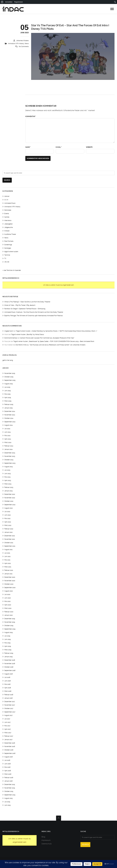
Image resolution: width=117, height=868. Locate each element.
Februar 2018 (9, 695)
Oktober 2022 (9, 501)
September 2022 (10, 505)
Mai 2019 (7, 643)
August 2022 (8, 508)
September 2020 (10, 588)
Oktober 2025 (9, 377)
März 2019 (8, 650)
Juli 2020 (7, 594)
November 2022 (10, 498)
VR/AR (7, 262)
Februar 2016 (9, 778)
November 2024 (10, 415)
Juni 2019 (7, 639)
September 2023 (10, 463)
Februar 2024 (9, 446)
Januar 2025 (8, 408)
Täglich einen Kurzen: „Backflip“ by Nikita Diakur (28, 334)
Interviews (8, 220)
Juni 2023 (7, 474)
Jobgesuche (9, 227)
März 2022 (8, 525)
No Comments (24, 47)
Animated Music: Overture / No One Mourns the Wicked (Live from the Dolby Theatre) (34, 312)
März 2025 (8, 401)
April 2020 (8, 605)
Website (89, 147)
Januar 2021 (8, 574)
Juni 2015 (7, 805)
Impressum (46, 840)
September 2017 (10, 712)
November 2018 (10, 664)
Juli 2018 (7, 677)
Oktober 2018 (9, 667)
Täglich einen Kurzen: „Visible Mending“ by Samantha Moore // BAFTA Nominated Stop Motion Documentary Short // (57, 331)
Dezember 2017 (10, 702)
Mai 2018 (7, 684)
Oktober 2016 (9, 750)
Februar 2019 (9, 653)
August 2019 (8, 632)
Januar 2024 (8, 449)
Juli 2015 (7, 802)
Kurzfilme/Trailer (10, 234)
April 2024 (8, 439)
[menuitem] (2, 2)
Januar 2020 (8, 615)
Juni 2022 (7, 515)
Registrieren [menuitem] (19, 2)
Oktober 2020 (9, 584)
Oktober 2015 (9, 791)
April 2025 (8, 398)
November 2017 (10, 705)
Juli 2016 (7, 760)
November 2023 (10, 456)
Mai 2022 (7, 518)
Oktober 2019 (9, 626)
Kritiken (7, 231)
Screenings (8, 245)
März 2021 (8, 567)
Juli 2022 (7, 512)
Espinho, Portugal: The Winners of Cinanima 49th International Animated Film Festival (33, 316)
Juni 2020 (8, 598)
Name (28, 147)
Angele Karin (9, 331)
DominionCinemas (11, 338)
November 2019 (10, 622)
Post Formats (9, 241)
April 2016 (8, 771)
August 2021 (8, 550)
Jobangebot (8, 224)
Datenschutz (47, 844)
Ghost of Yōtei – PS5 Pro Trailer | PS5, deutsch (20, 305)
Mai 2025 (7, 394)
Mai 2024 (7, 436)
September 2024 (10, 422)
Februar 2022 (9, 529)
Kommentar (31, 116)
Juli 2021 (7, 553)
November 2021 (10, 539)
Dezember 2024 (10, 411)
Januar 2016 (8, 781)
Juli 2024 (7, 429)
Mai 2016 (7, 767)
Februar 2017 (9, 736)
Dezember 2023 (10, 453)
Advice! (7, 196)
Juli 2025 (7, 387)
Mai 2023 (7, 477)
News (27, 44)
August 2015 (8, 798)
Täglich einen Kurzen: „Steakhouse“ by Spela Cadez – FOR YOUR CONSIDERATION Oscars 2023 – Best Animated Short (54, 341)
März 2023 (8, 484)
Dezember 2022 (10, 494)
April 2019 (8, 646)
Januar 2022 (8, 532)
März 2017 (8, 733)
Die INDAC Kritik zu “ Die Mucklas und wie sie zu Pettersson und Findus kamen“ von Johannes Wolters (50, 345)
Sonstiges (8, 248)
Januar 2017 (8, 740)
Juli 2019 (7, 636)
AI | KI (6, 200)
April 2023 (8, 480)
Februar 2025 (9, 404)
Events (7, 214)
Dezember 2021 (10, 536)
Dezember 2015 (10, 784)
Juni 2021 (7, 556)
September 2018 (10, 670)
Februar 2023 (9, 487)
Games (7, 217)
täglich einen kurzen (11, 252)
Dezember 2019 (10, 619)
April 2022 (8, 522)
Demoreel (8, 210)
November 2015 (10, 788)
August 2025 (9, 384)
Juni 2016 (7, 764)
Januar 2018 (8, 698)
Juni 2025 (8, 391)
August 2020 (9, 591)
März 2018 (8, 691)
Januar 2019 (8, 657)
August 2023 (8, 467)
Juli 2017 (7, 719)
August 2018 (8, 674)
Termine (7, 255)
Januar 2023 (8, 491)
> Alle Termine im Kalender (12, 270)
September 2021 (10, 546)
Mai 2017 (7, 726)
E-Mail (59, 147)
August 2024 (9, 425)
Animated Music (10, 203)
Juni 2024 (8, 432)
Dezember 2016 (10, 743)
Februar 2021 (9, 570)
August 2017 (8, 715)
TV (5, 258)
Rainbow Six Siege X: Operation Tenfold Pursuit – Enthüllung (25, 309)
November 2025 (10, 373)
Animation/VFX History (16, 44)
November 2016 (10, 746)
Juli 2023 (7, 470)
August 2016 (8, 757)
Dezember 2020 (10, 577)
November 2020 (10, 581)
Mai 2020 (7, 601)
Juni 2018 (7, 681)
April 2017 (8, 729)
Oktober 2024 (9, 418)
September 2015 (10, 795)
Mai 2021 (7, 560)
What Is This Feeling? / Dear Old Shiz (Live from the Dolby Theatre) (27, 302)
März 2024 (8, 442)
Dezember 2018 (10, 660)
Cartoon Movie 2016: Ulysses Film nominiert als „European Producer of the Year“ (47, 338)
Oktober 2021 (9, 543)
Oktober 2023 (9, 460)
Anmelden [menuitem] (9, 2)
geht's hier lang (8, 360)
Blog (43, 837)
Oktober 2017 (9, 708)
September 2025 (10, 380)
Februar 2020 (9, 612)
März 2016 (8, 774)
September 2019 (10, 629)
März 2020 (8, 608)
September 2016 (10, 753)
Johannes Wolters (22, 41)
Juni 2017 (7, 722)
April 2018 (8, 688)
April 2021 (8, 563)
